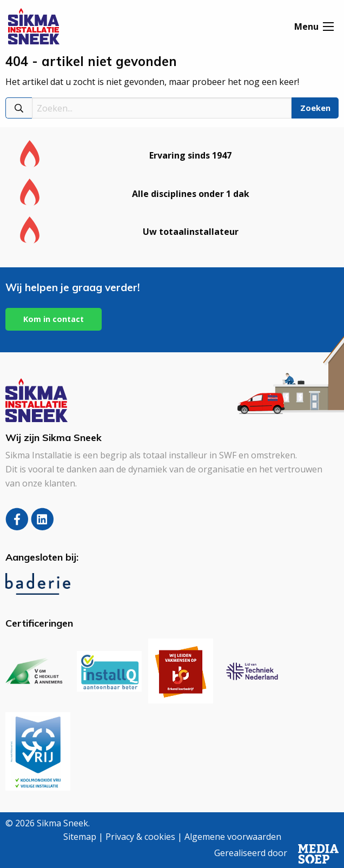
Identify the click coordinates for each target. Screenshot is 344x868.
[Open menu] (328, 27)
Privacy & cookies (140, 837)
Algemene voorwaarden (233, 837)
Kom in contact (54, 319)
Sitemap (80, 837)
